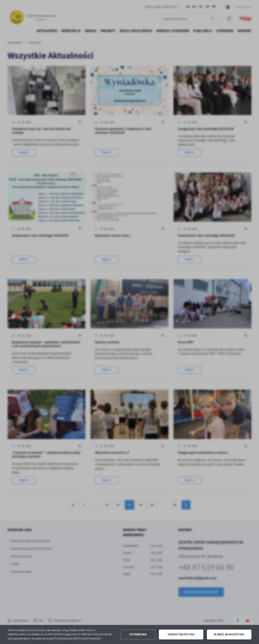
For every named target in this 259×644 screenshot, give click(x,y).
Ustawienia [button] (138, 634)
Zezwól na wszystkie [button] (229, 634)
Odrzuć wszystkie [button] (181, 634)
